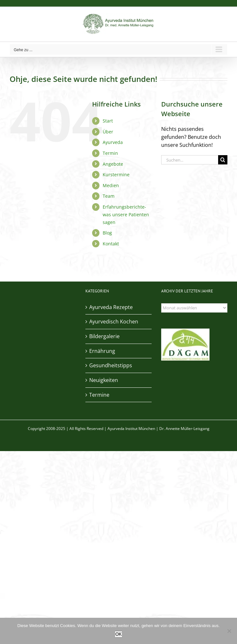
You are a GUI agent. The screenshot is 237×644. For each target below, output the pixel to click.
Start (108, 121)
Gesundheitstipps (111, 365)
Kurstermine (116, 175)
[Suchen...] (190, 160)
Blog (107, 233)
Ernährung (102, 351)
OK (118, 634)
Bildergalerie (104, 336)
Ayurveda (113, 142)
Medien (111, 185)
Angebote (113, 164)
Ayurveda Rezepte (111, 307)
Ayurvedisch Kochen (114, 322)
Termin (110, 153)
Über (108, 132)
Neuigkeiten (104, 380)
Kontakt (111, 244)
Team (109, 196)
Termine (99, 395)
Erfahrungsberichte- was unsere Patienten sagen (126, 215)
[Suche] (223, 160)
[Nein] (229, 631)
